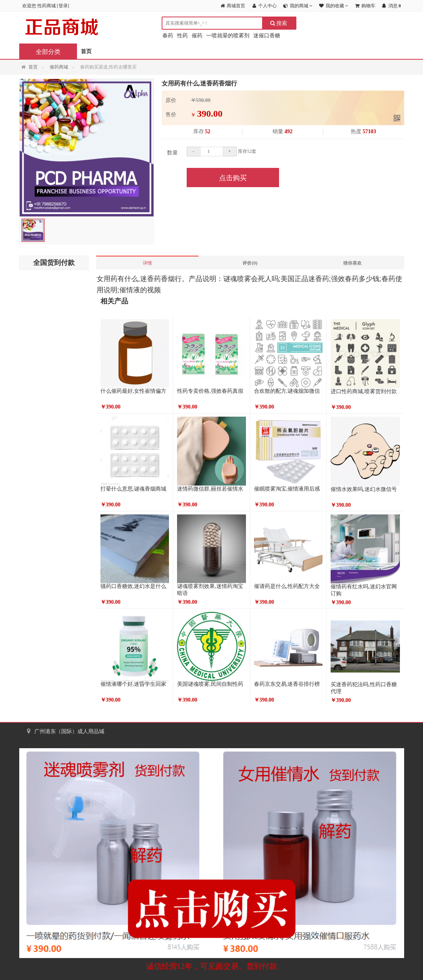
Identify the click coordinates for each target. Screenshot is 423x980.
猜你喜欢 (353, 263)
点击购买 (233, 178)
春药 (168, 36)
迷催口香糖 (267, 36)
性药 (182, 36)
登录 (63, 6)
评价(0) (250, 263)
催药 (197, 36)
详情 (147, 263)
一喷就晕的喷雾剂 (228, 36)
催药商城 (59, 67)
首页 (86, 51)
